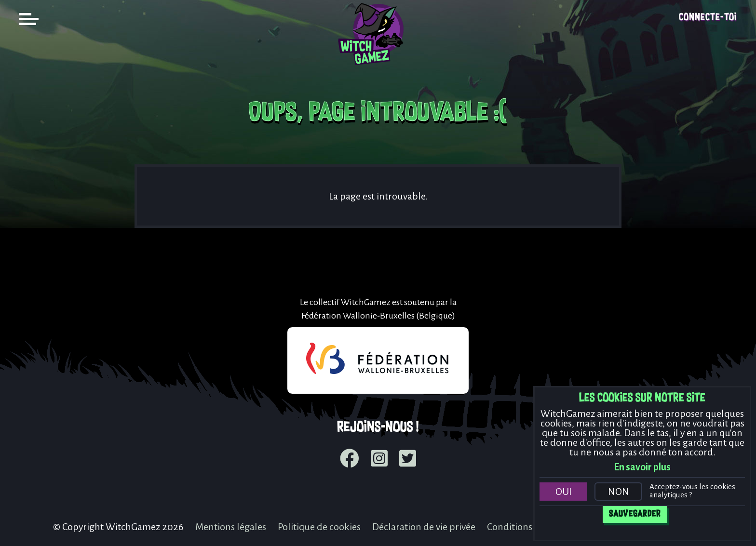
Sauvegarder (635, 514)
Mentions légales (231, 527)
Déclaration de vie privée (424, 527)
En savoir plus (642, 467)
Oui (564, 492)
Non (619, 492)
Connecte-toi (708, 18)
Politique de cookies (319, 527)
